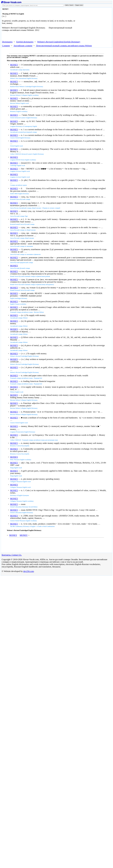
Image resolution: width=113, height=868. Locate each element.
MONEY (14, 65)
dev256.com (29, 571)
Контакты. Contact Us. (12, 555)
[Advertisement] (94, 23)
